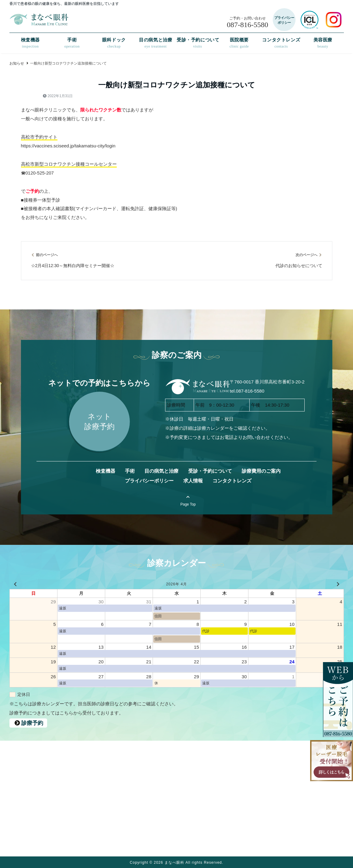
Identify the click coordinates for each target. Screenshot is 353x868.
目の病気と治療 (156, 43)
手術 (72, 43)
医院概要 (239, 43)
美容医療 (323, 43)
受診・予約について (198, 43)
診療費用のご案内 (261, 471)
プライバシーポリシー (149, 481)
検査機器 (30, 43)
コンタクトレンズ (281, 43)
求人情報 (193, 481)
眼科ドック (114, 43)
